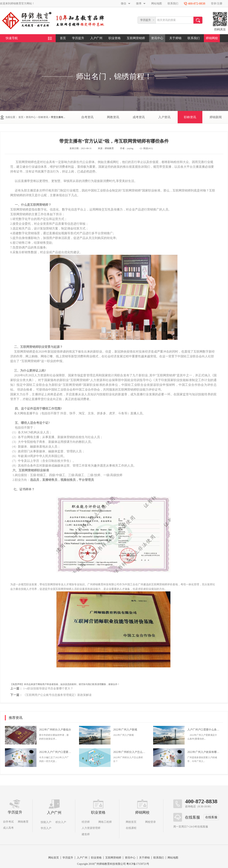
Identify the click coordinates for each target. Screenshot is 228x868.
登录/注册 (217, 4)
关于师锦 (175, 38)
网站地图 (157, 4)
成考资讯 (139, 117)
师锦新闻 (216, 117)
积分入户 (61, 822)
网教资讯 (113, 117)
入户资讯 (164, 117)
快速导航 (29, 38)
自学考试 (8, 822)
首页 (63, 38)
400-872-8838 (201, 801)
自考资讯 (87, 117)
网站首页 (54, 858)
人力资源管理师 (91, 828)
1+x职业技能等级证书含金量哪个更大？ (48, 688)
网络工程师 (105, 822)
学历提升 (78, 38)
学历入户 (46, 828)
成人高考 (8, 828)
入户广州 (96, 38)
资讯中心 (157, 38)
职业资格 (115, 38)
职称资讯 (43, 117)
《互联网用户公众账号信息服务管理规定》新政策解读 (57, 695)
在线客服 (211, 817)
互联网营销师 (136, 38)
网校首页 (131, 822)
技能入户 (46, 822)
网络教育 (23, 822)
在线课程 (131, 828)
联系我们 (173, 4)
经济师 (86, 822)
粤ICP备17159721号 (138, 864)
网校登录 (150, 822)
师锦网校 (212, 38)
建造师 (86, 834)
